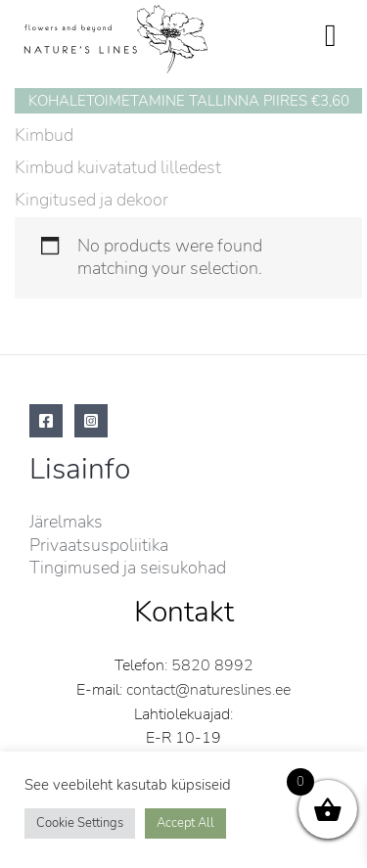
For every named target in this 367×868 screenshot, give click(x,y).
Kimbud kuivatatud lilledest (118, 167)
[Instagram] (91, 421)
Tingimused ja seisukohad (128, 568)
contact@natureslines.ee (208, 690)
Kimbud (44, 135)
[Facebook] (46, 421)
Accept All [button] (185, 823)
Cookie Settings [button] (80, 823)
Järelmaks (66, 522)
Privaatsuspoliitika (99, 545)
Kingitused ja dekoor (92, 200)
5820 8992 (212, 665)
